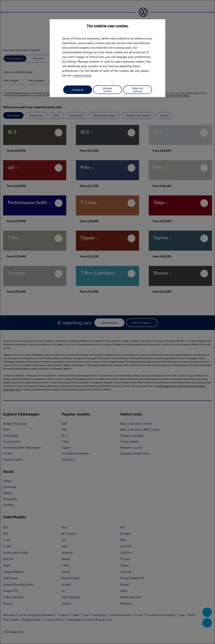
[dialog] (107, 322)
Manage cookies (107, 90)
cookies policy (82, 75)
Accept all (78, 90)
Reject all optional (137, 90)
